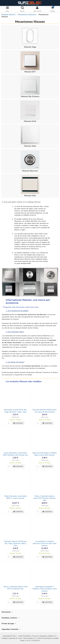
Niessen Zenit (30, 121)
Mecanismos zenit (31, 234)
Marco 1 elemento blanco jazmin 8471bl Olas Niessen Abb (45, 498)
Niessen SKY (30, 72)
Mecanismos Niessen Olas (25, 259)
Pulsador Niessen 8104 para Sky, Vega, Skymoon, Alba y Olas (15, 543)
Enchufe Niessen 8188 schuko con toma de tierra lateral (45, 411)
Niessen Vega (30, 47)
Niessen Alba (30, 146)
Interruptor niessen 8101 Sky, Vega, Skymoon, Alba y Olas (15, 411)
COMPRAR (18, 423)
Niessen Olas (30, 196)
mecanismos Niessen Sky (33, 206)
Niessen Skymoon (30, 171)
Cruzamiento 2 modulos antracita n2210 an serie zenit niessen (45, 543)
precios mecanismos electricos (26, 249)
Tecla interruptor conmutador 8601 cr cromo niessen (15, 497)
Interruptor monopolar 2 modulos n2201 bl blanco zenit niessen (45, 589)
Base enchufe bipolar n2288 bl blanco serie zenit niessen (45, 454)
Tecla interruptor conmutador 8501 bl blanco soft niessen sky (15, 454)
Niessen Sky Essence (30, 96)
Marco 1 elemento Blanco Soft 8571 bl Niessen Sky (15, 588)
